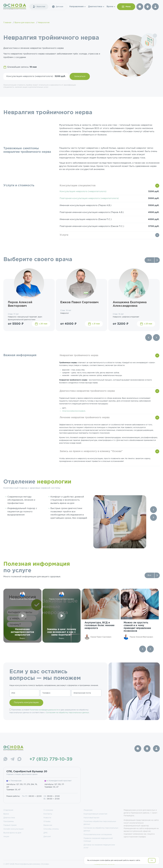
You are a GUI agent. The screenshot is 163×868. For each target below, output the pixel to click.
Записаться (80, 76)
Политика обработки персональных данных (100, 823)
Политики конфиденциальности (44, 710)
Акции (6, 837)
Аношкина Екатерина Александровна (130, 304)
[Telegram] (12, 759)
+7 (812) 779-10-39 (51, 759)
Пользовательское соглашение (98, 835)
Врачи (110, 7)
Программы (9, 821)
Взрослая (39, 7)
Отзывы (47, 821)
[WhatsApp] (5, 759)
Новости (47, 818)
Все (149, 260)
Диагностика (95, 7)
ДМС (46, 833)
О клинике (48, 810)
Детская (58, 7)
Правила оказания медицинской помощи (98, 840)
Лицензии (88, 810)
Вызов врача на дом (12, 833)
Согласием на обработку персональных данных (67, 713)
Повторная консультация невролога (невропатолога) (89, 198)
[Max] (19, 759)
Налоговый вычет (91, 818)
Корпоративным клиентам (95, 814)
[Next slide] (156, 338)
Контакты (48, 814)
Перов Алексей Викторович (20, 304)
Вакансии (48, 825)
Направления (76, 7)
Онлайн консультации (13, 829)
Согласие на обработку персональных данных (101, 829)
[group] (101, 616)
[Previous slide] (149, 338)
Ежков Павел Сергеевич (79, 302)
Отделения (8, 810)
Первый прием (10, 825)
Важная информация (20, 355)
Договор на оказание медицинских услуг (99, 846)
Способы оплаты (51, 829)
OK (152, 860)
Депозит (47, 837)
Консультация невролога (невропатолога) (83, 192)
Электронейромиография (74, 411)
